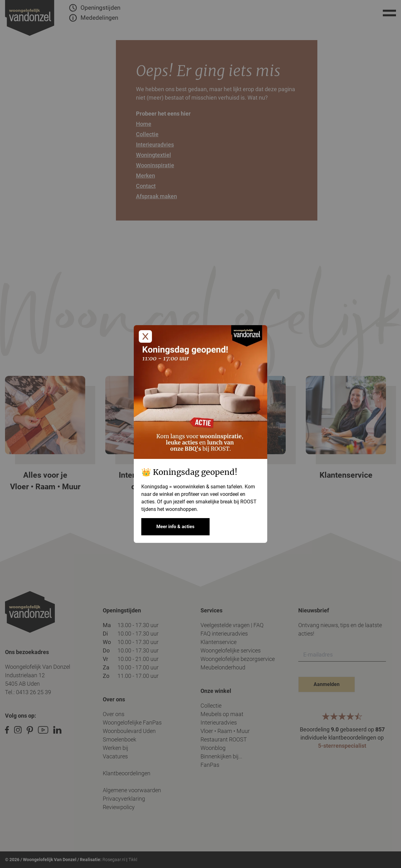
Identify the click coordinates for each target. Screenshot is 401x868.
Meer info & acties (175, 527)
